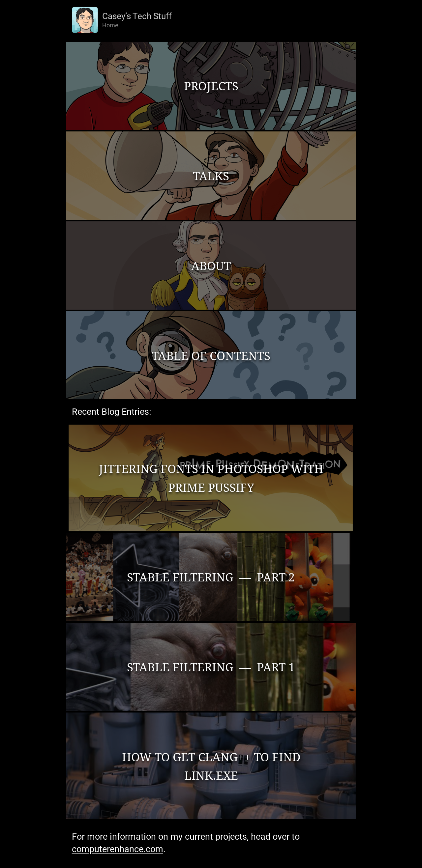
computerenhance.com (118, 849)
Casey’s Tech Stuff (137, 16)
